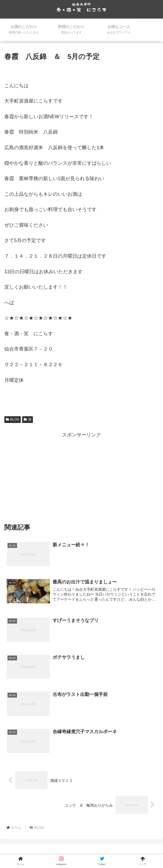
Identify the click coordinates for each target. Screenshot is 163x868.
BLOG (13, 419)
